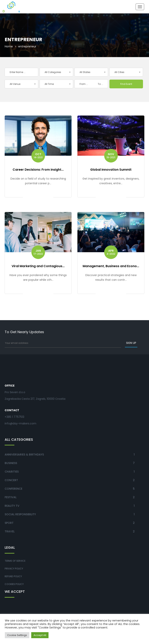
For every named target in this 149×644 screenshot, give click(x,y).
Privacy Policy (14, 569)
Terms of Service (15, 561)
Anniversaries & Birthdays (24, 455)
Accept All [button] (40, 635)
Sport (9, 523)
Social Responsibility (20, 514)
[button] (56, 72)
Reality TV (12, 506)
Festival (11, 497)
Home (9, 46)
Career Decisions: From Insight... (38, 170)
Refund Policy (13, 576)
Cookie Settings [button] (17, 635)
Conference (13, 489)
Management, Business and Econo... (111, 266)
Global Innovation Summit (111, 170)
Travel (10, 531)
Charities (12, 472)
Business (11, 463)
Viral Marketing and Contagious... (38, 266)
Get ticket (38, 197)
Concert (11, 480)
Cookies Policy (14, 584)
